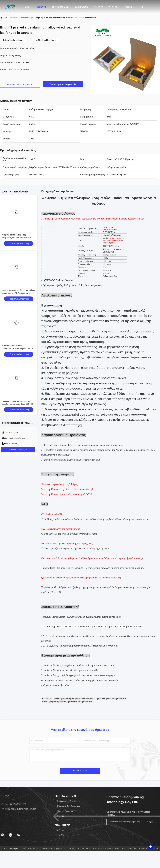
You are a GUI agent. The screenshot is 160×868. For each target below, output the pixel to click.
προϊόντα (13, 18)
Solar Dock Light (26, 18)
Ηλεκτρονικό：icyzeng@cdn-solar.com (19, 809)
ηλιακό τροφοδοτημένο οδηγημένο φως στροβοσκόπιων (67, 702)
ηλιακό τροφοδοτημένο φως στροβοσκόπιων (74, 699)
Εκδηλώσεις (82, 7)
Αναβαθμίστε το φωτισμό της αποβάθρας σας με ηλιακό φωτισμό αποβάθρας (17, 238)
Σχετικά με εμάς (60, 7)
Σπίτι (28, 7)
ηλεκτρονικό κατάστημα (107, 7)
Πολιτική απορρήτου (10, 848)
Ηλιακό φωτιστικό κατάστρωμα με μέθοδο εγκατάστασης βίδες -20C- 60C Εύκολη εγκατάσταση (18, 404)
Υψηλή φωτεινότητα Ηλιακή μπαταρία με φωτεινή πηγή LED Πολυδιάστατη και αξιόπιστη (19, 293)
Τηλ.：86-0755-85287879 (14, 804)
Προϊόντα (41, 7)
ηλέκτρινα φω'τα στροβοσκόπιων (112, 699)
